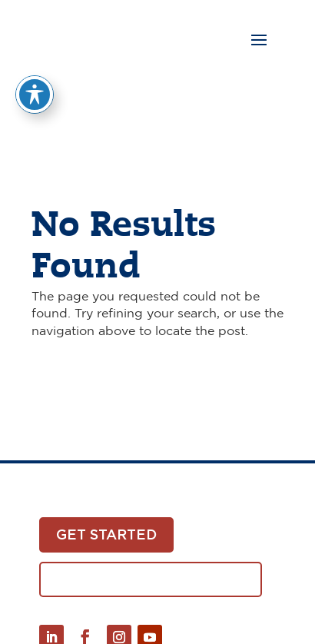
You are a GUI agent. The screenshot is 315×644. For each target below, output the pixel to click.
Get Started (106, 534)
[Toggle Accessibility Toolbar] (35, 81)
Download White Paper (151, 579)
